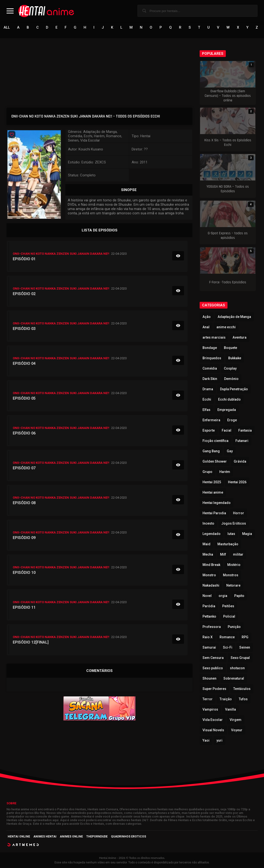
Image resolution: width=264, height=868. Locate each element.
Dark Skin (210, 379)
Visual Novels (213, 730)
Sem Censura (213, 658)
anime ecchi (226, 327)
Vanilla (230, 710)
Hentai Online (19, 837)
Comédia (210, 369)
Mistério (234, 565)
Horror (239, 513)
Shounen (209, 679)
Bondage (210, 348)
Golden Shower (215, 462)
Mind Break (211, 565)
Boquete (230, 348)
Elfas (206, 410)
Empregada (227, 410)
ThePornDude (97, 837)
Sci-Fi (228, 648)
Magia (247, 534)
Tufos (243, 699)
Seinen (245, 648)
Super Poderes (214, 689)
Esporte (209, 431)
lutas (231, 534)
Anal (206, 327)
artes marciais (214, 338)
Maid (206, 544)
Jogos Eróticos (234, 524)
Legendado (212, 534)
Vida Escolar (213, 720)
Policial (229, 617)
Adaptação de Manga (234, 317)
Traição (226, 699)
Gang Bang (211, 451)
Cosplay (230, 369)
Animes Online (71, 837)
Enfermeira (211, 420)
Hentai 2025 (212, 482)
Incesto (208, 524)
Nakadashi (211, 586)
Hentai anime (213, 493)
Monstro (209, 575)
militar (238, 555)
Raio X (208, 637)
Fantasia (245, 431)
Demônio (231, 379)
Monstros (231, 575)
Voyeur (237, 730)
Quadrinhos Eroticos (129, 837)
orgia (223, 596)
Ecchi (207, 400)
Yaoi (206, 741)
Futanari (242, 441)
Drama (208, 389)
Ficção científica (215, 441)
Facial (227, 431)
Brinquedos (212, 358)
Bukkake (235, 358)
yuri (219, 741)
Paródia (209, 606)
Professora (212, 627)
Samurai (209, 648)
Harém (225, 472)
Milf (223, 555)
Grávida (240, 462)
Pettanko (209, 617)
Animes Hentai (45, 837)
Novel (207, 596)
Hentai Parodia (214, 513)
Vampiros (210, 710)
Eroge (232, 420)
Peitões (228, 606)
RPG (245, 637)
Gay (230, 451)
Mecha (208, 555)
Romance (227, 637)
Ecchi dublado (229, 400)
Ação (207, 317)
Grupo (207, 472)
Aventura (239, 338)
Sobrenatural (234, 679)
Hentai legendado (217, 503)
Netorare (233, 586)
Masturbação (228, 544)
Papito (239, 596)
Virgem (236, 720)
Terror (208, 699)
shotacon (237, 668)
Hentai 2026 (237, 482)
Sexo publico (213, 668)
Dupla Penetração (234, 389)
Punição (234, 627)
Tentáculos (242, 689)
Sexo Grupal (240, 658)
